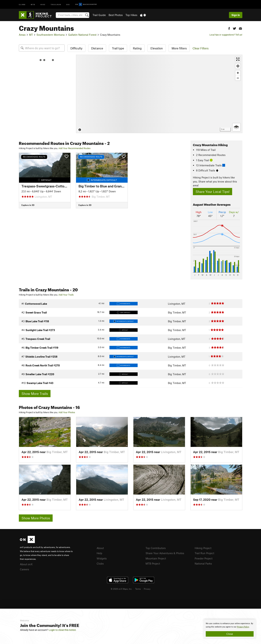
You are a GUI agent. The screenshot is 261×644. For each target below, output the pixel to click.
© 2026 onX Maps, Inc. (121, 589)
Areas (22, 35)
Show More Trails (35, 394)
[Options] (236, 127)
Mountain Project (156, 558)
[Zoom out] (238, 78)
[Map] (159, 94)
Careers (24, 569)
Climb (22, 4)
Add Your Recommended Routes (74, 148)
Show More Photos (36, 518)
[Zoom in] (238, 73)
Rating (137, 48)
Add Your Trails (66, 295)
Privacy (147, 589)
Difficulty (76, 48)
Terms (138, 589)
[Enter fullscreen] (238, 59)
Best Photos (116, 15)
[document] (230, 629)
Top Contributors (156, 548)
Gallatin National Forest (82, 35)
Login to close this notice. (63, 630)
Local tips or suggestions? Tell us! (226, 35)
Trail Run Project (204, 553)
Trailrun (56, 4)
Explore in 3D (28, 205)
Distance (97, 48)
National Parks (203, 563)
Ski (68, 4)
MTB (33, 4)
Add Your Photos (67, 412)
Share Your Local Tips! (213, 192)
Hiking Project (203, 548)
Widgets (102, 558)
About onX (26, 564)
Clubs (100, 563)
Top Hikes (131, 15)
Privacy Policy (243, 627)
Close (230, 634)
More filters (179, 48)
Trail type (118, 48)
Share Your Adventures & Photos (165, 553)
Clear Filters (201, 48)
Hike (43, 4)
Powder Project (204, 558)
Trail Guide (99, 15)
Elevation (157, 48)
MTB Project (153, 563)
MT (31, 35)
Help (99, 553)
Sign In (236, 15)
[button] (229, 28)
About (100, 548)
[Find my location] (238, 66)
